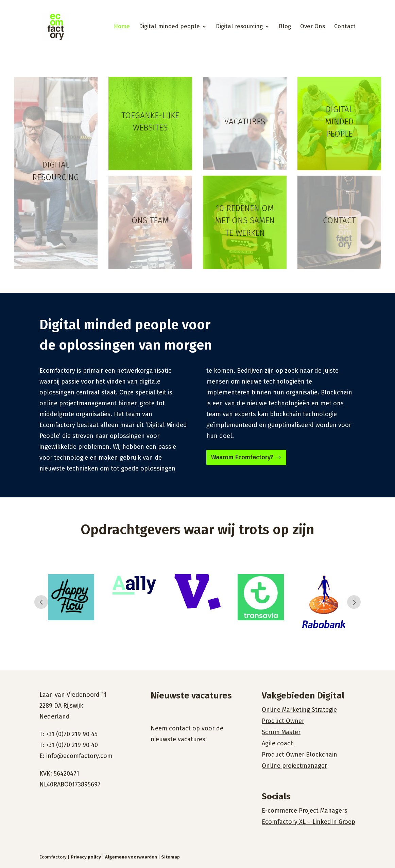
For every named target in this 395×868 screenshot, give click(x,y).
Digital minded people (169, 27)
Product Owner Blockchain (299, 755)
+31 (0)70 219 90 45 (72, 734)
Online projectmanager (294, 766)
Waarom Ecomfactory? (242, 457)
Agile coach (278, 743)
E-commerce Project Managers (305, 811)
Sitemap (170, 857)
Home (122, 27)
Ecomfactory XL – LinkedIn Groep (308, 822)
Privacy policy (86, 857)
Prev (41, 602)
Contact (345, 27)
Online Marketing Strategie (299, 710)
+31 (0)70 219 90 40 (72, 745)
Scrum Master (281, 732)
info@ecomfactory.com (79, 756)
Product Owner (283, 721)
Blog (285, 27)
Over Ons (313, 27)
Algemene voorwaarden (131, 857)
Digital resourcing (239, 27)
